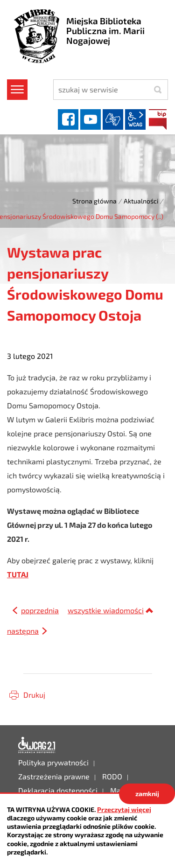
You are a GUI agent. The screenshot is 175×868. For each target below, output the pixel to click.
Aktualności (141, 201)
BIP (158, 119)
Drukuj (34, 695)
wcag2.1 (135, 119)
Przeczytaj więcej (124, 809)
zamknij (147, 794)
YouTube (91, 119)
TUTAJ (18, 574)
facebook (68, 119)
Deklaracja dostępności (37, 745)
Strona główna (94, 201)
